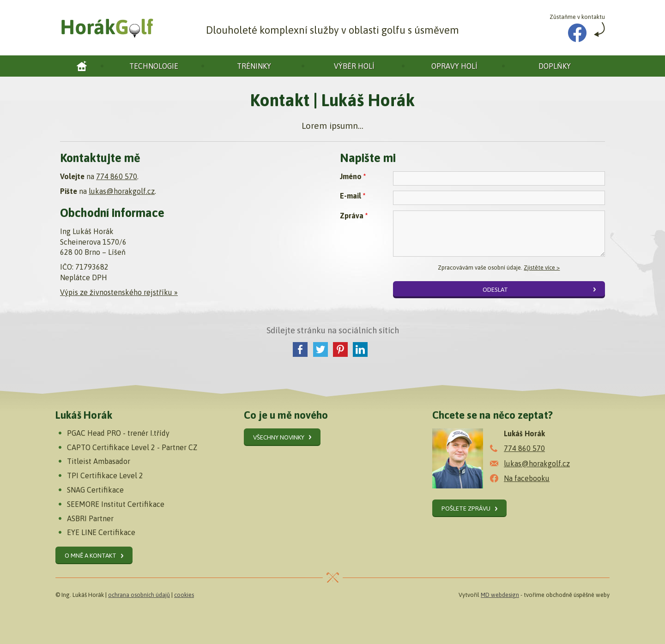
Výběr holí (354, 66)
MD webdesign (500, 595)
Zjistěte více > (542, 268)
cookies (184, 595)
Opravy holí (454, 66)
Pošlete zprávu (466, 508)
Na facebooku (527, 478)
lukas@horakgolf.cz (122, 191)
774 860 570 (117, 176)
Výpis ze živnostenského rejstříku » (119, 292)
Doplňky (555, 66)
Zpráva (354, 216)
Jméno (353, 176)
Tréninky (254, 66)
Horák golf (82, 66)
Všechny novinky (279, 437)
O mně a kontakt (91, 555)
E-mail (353, 196)
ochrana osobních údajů (139, 595)
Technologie (154, 66)
